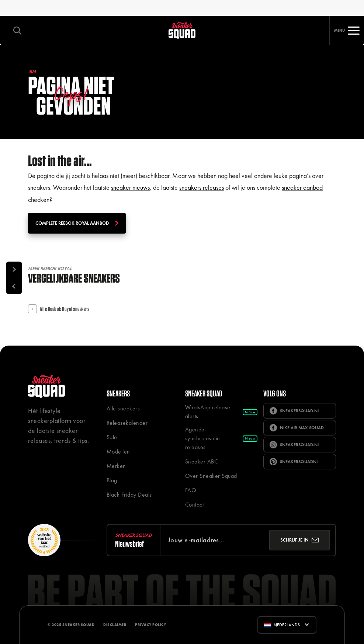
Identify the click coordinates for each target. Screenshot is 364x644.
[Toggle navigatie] (347, 31)
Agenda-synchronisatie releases (221, 438)
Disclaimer (115, 625)
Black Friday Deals (129, 495)
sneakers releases (202, 187)
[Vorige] (14, 286)
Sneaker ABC (202, 461)
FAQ (191, 490)
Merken (116, 466)
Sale (112, 437)
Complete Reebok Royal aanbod (77, 223)
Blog (112, 480)
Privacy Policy (150, 625)
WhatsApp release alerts (221, 412)
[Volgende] (14, 270)
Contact (195, 505)
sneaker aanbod (302, 187)
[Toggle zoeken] (17, 31)
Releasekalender (127, 423)
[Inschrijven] (300, 540)
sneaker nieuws (130, 187)
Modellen (118, 451)
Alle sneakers (123, 408)
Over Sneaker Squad (211, 476)
